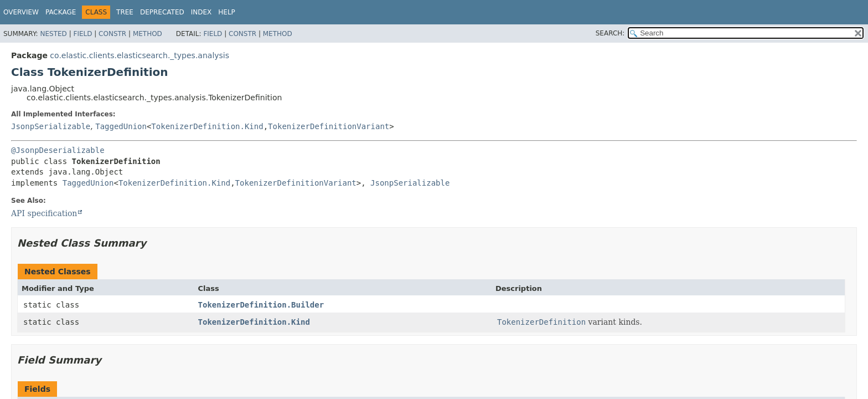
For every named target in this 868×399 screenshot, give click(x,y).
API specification (44, 213)
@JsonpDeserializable (58, 150)
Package (61, 12)
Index (201, 12)
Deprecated (162, 12)
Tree (125, 12)
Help (227, 12)
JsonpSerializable (51, 126)
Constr (112, 34)
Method (148, 34)
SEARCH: (610, 33)
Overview (21, 12)
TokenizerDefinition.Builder (261, 305)
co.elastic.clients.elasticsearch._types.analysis (139, 55)
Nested (53, 34)
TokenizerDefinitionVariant (329, 126)
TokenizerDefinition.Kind (207, 126)
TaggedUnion (121, 126)
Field (82, 34)
